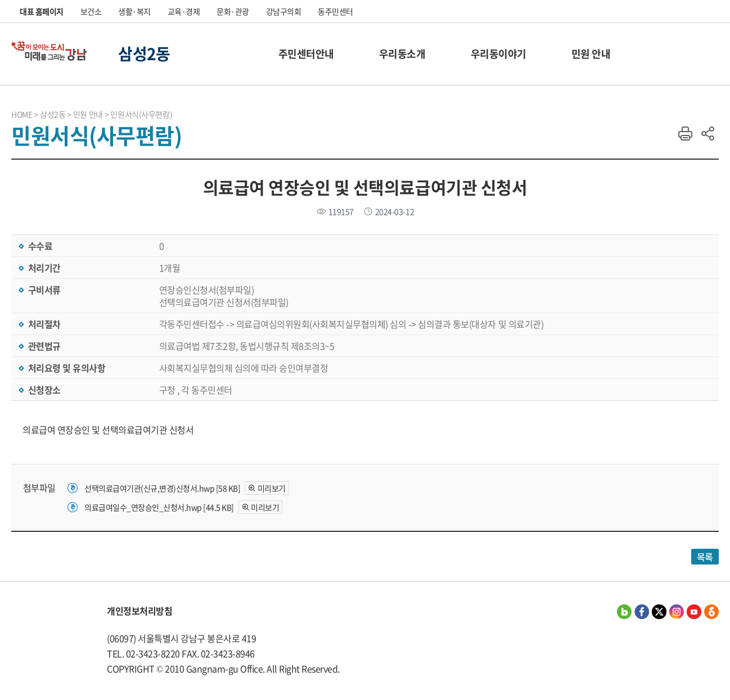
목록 (705, 557)
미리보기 (272, 488)
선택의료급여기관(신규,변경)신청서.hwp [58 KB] (162, 488)
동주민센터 (335, 11)
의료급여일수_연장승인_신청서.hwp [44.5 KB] (159, 507)
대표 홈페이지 (42, 11)
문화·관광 (233, 11)
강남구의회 (284, 11)
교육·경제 (184, 11)
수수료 (39, 246)
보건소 (91, 11)
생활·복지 (134, 11)
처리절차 (43, 324)
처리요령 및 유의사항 (66, 368)
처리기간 (43, 268)
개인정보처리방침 (139, 611)
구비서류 (43, 290)
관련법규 (43, 346)
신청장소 (43, 390)
